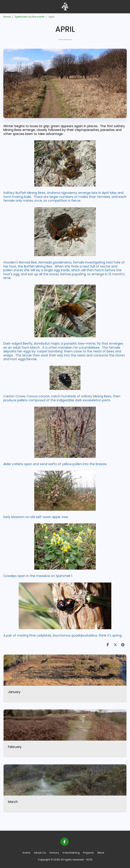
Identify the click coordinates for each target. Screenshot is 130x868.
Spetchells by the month (30, 17)
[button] (5, 6)
